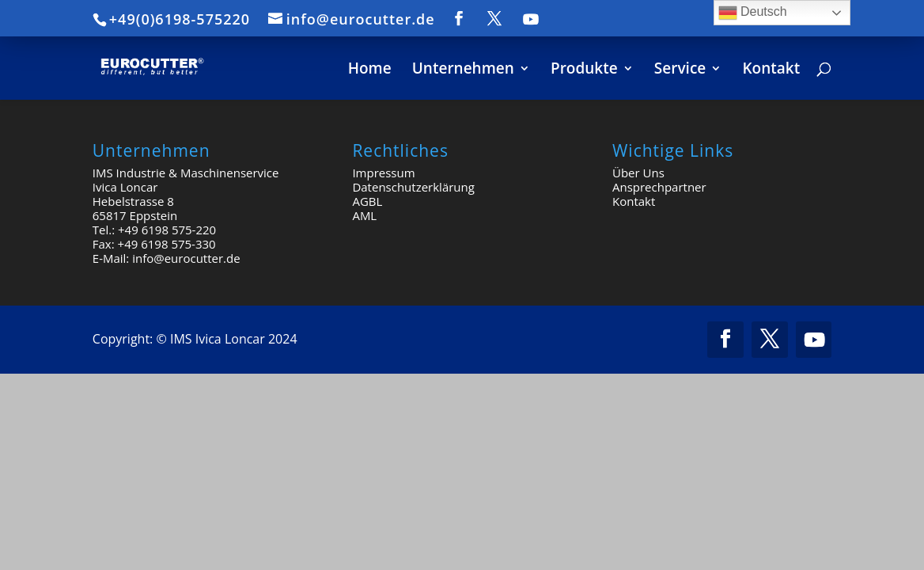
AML (364, 215)
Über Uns (638, 173)
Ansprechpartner (659, 187)
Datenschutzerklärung (413, 187)
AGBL (367, 201)
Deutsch (753, 13)
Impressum (383, 173)
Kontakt (634, 201)
